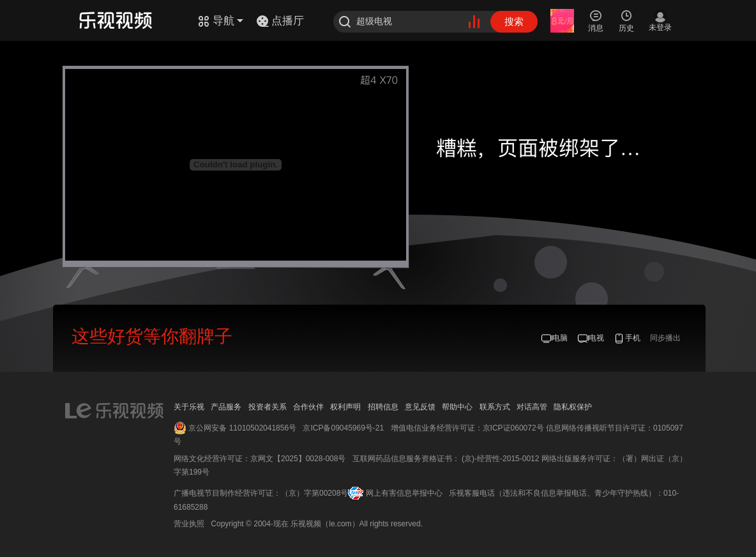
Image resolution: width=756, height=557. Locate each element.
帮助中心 (457, 407)
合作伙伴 (308, 407)
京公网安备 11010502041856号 (242, 428)
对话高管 (532, 407)
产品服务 (226, 407)
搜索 (514, 21)
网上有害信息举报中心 (404, 493)
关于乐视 (189, 407)
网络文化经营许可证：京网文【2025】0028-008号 (260, 459)
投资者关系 (268, 407)
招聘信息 (383, 407)
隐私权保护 (573, 407)
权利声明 (345, 407)
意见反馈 (420, 407)
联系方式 (495, 407)
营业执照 (189, 524)
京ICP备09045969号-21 (343, 428)
